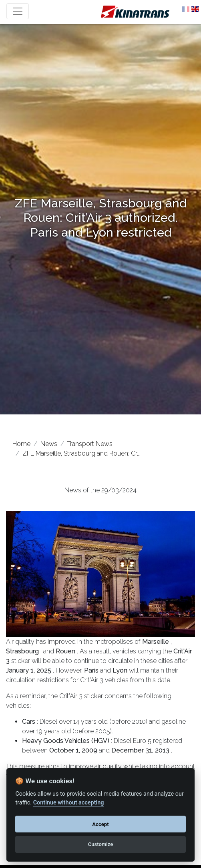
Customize (101, 844)
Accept (100, 824)
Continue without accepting (69, 803)
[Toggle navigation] (18, 11)
